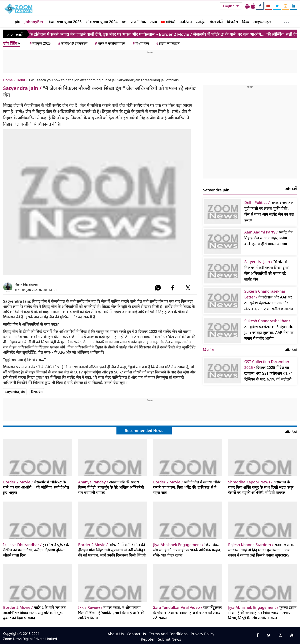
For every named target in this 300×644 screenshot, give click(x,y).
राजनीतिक (138, 22)
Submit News (169, 639)
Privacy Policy (202, 634)
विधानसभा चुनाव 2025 (65, 22)
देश (124, 22)
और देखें (291, 188)
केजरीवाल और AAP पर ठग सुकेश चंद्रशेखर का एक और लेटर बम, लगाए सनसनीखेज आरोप (269, 300)
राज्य (154, 22)
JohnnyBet (34, 22)
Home (8, 80)
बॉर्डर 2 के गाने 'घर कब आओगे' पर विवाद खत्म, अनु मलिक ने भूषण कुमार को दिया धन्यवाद (34, 613)
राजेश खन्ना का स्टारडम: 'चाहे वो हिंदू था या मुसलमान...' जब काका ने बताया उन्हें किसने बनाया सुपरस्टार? (261, 550)
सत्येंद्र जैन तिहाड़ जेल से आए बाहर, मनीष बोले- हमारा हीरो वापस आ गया (269, 238)
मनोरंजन (186, 22)
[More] (287, 21)
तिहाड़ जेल (37, 392)
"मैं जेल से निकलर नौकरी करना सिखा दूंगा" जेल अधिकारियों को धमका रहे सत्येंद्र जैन (267, 270)
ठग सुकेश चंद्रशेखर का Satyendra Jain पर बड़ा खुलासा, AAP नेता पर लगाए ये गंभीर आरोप (270, 329)
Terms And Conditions (168, 634)
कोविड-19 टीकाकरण (72, 43)
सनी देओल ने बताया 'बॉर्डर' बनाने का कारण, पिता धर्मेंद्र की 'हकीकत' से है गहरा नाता (187, 487)
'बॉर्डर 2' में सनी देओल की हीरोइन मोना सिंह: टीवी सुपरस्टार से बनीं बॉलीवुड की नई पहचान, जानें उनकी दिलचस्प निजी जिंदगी (112, 550)
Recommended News (144, 431)
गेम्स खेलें (216, 22)
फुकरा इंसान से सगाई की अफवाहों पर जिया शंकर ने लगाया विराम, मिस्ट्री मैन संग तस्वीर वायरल (262, 613)
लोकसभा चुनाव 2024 (102, 22)
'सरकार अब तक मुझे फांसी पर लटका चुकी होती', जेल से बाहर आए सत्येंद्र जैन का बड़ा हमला (269, 211)
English (229, 6)
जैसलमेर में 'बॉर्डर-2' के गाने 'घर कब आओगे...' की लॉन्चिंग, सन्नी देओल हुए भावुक (36, 487)
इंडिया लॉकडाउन (168, 43)
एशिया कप (141, 43)
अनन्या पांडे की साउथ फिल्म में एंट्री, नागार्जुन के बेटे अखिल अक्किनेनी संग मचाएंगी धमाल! (111, 487)
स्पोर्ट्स (201, 22)
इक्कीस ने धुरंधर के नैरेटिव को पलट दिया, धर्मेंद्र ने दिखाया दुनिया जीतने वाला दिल (36, 550)
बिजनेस (232, 22)
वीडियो (168, 22)
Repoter (148, 639)
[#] (158, 288)
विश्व (246, 22)
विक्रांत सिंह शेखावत (26, 284)
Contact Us (136, 634)
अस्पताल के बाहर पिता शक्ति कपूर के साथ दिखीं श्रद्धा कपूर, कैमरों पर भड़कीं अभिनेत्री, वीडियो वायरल (261, 487)
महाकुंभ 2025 (40, 43)
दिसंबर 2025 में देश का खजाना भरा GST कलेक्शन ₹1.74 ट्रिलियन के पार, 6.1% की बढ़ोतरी (269, 370)
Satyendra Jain (15, 392)
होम (17, 22)
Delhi (21, 80)
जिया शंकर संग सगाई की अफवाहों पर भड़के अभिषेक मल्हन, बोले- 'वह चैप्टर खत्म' (187, 550)
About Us (116, 634)
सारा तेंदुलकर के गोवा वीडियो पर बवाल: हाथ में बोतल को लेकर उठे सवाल (187, 613)
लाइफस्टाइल (262, 22)
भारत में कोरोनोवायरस (110, 43)
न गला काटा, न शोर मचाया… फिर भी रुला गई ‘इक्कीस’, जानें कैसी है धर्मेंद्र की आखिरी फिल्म (111, 613)
